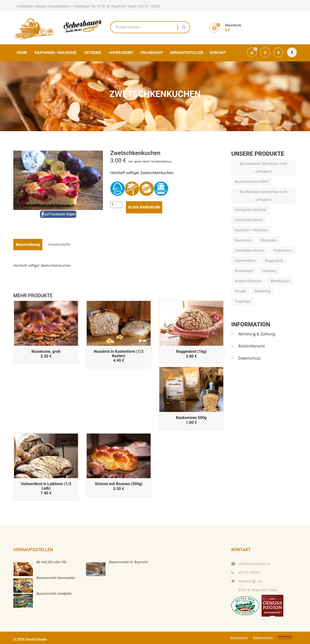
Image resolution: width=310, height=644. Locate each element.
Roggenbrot (274, 261)
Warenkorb (233, 25)
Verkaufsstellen (186, 53)
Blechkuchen (280, 281)
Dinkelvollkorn (245, 261)
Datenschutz (250, 358)
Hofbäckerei (121, 53)
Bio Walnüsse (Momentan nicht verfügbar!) (263, 196)
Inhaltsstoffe (59, 245)
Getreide (93, 53)
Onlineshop (152, 53)
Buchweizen (244, 271)
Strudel (240, 291)
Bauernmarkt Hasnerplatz (56, 578)
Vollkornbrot (283, 251)
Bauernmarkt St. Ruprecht (128, 562)
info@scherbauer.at (251, 564)
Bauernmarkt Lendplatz (54, 593)
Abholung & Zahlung (257, 334)
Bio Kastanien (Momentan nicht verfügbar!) (263, 168)
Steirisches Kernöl (248, 220)
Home (22, 53)
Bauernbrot (243, 241)
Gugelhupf (243, 302)
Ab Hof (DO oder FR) (51, 562)
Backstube (269, 241)
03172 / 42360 (246, 572)
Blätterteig (263, 291)
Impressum (239, 638)
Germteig (269, 271)
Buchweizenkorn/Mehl (252, 182)
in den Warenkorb (144, 207)
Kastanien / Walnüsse (56, 53)
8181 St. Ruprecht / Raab (254, 590)
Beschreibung (28, 245)
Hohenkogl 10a (247, 581)
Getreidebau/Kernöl (250, 251)
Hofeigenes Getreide (250, 210)
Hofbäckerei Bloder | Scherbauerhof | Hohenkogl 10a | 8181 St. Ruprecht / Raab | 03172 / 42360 (89, 6)
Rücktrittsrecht (252, 346)
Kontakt (218, 53)
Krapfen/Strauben (248, 281)
